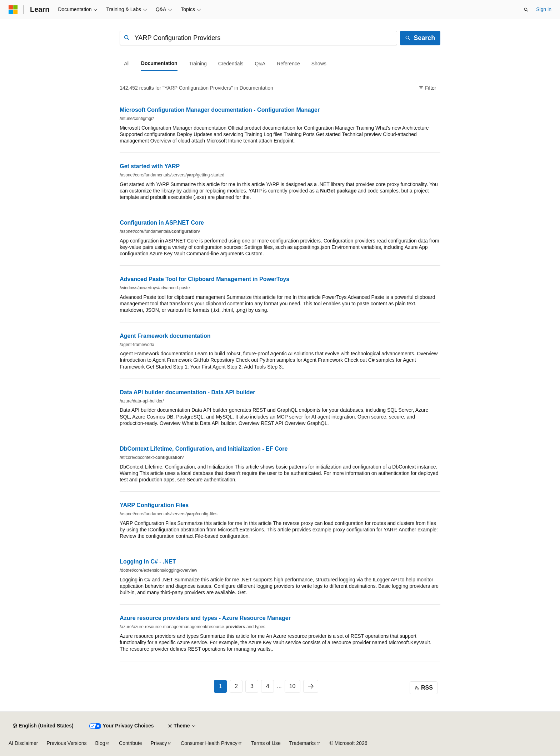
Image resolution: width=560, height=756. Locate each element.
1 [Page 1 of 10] (221, 686)
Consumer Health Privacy (209, 743)
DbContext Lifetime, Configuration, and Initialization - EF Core (204, 449)
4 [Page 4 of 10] (268, 686)
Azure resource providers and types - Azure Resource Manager (205, 618)
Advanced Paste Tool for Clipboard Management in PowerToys (204, 279)
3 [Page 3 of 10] (252, 686)
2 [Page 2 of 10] (236, 686)
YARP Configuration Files (154, 505)
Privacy (159, 743)
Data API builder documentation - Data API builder (187, 392)
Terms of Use (266, 743)
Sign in (544, 9)
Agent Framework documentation (165, 336)
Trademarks (302, 743)
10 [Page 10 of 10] (292, 686)
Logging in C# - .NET (148, 562)
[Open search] (526, 10)
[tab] (127, 64)
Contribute (131, 743)
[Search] (420, 38)
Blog (100, 743)
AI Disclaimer (23, 743)
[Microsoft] (13, 10)
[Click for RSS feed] (424, 688)
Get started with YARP (150, 166)
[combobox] (258, 38)
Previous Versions (66, 743)
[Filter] (428, 88)
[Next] (311, 686)
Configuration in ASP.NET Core (162, 223)
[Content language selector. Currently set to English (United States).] (43, 726)
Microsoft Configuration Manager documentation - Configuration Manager (220, 110)
